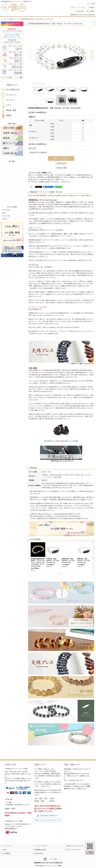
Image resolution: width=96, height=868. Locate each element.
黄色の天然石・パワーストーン (12, 169)
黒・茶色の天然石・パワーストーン (12, 199)
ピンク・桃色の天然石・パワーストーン (12, 188)
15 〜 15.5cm (6, 210)
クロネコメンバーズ (45, 790)
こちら (72, 780)
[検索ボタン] (21, 78)
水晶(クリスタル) (35, 228)
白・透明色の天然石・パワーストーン (12, 196)
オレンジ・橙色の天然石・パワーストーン (12, 172)
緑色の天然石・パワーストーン (12, 176)
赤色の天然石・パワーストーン (12, 165)
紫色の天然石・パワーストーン (12, 192)
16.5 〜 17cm (6, 216)
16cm (4, 213)
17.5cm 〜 (5, 219)
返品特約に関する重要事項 (38, 152)
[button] (30, 55)
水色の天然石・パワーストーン (12, 184)
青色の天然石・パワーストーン (12, 180)
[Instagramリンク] (45, 859)
